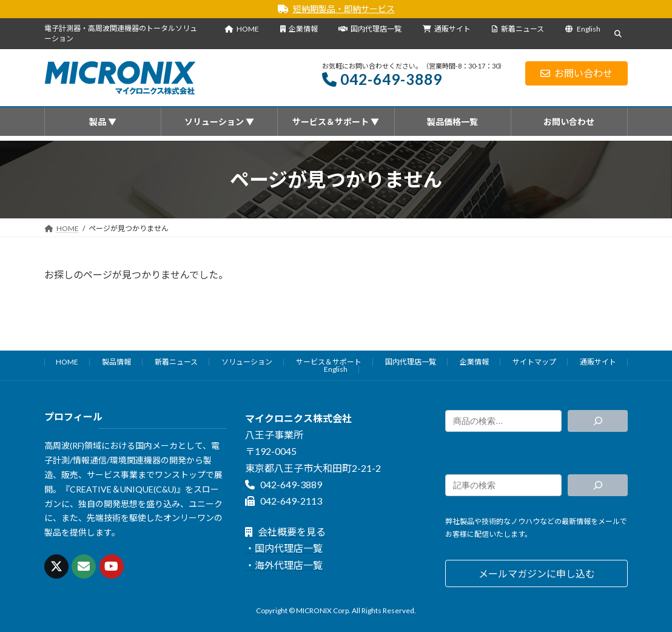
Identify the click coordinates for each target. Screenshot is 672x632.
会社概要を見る (285, 532)
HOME (242, 29)
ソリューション (247, 362)
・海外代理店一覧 (284, 565)
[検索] (598, 421)
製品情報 (116, 362)
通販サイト (447, 29)
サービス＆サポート (329, 362)
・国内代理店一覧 (284, 549)
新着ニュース (518, 29)
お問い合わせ (576, 73)
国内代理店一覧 (370, 29)
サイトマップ (534, 362)
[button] (536, 574)
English (583, 29)
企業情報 (299, 29)
